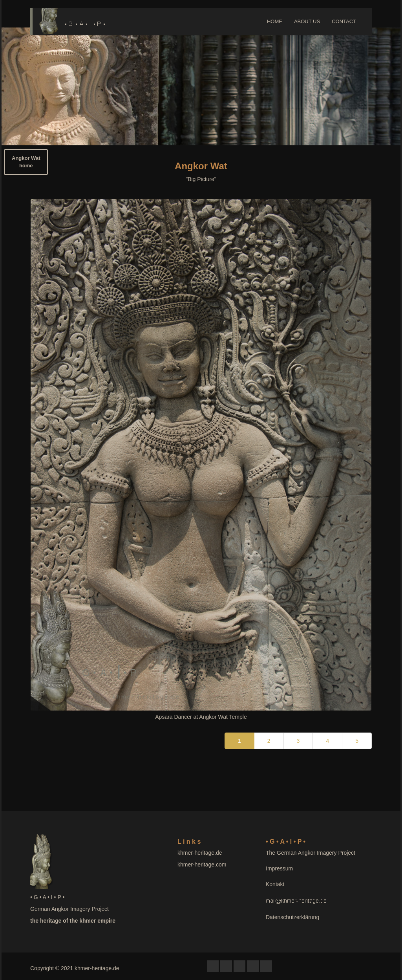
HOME (275, 21)
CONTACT (344, 21)
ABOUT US (307, 21)
